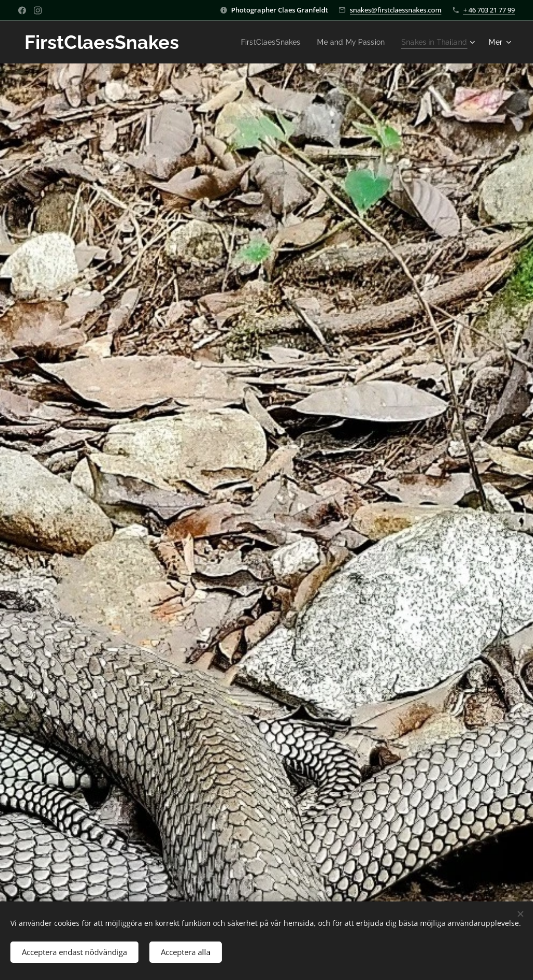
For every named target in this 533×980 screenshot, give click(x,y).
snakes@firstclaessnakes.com (396, 10)
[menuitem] (261, 42)
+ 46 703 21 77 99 (489, 10)
